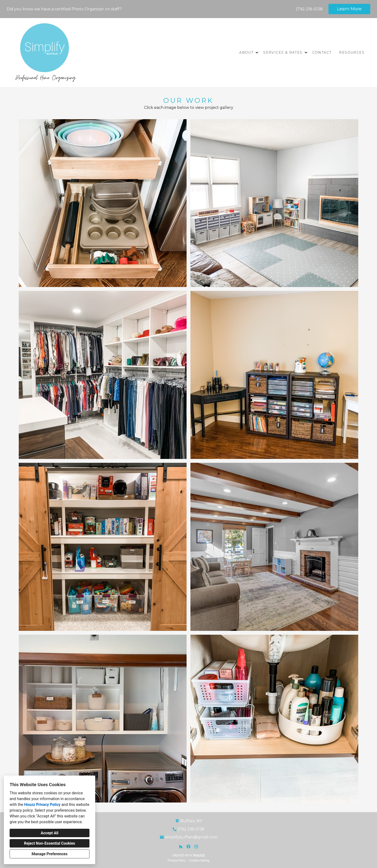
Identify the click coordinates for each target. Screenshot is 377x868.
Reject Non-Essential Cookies (50, 843)
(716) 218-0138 (309, 9)
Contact (322, 52)
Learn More (349, 9)
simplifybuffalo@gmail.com (191, 837)
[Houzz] (181, 847)
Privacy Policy (176, 861)
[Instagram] (196, 847)
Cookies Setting (199, 861)
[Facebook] (188, 847)
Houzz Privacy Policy (42, 805)
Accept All (50, 833)
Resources (352, 52)
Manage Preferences (49, 854)
